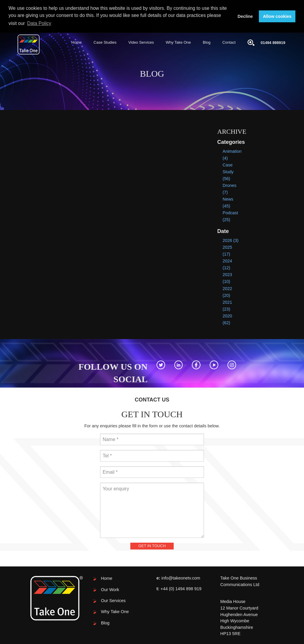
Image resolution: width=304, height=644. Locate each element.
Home (77, 42)
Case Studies (105, 42)
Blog (207, 42)
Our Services (113, 600)
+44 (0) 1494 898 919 (181, 588)
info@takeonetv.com (181, 578)
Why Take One (178, 42)
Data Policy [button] (39, 23)
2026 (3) (231, 240)
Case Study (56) (228, 171)
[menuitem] (77, 42)
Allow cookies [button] (277, 16)
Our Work (110, 589)
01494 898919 (273, 42)
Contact (229, 42)
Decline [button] (245, 16)
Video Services (141, 42)
